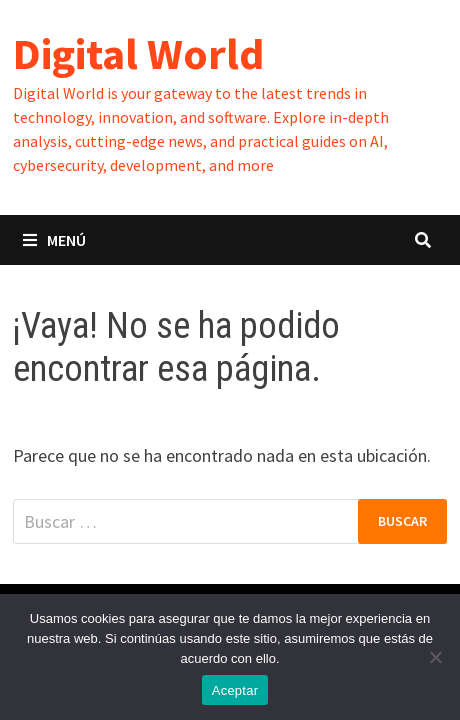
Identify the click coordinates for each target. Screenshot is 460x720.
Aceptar (235, 690)
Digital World (138, 53)
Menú (54, 240)
